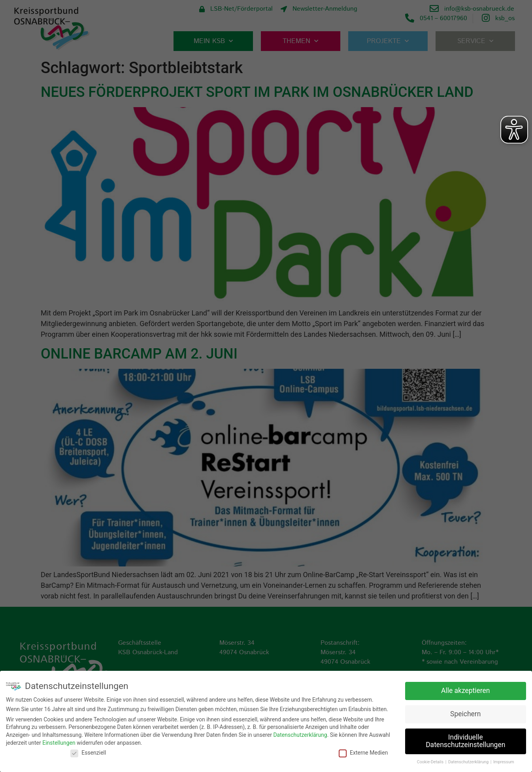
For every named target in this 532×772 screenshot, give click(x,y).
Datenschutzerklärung (300, 735)
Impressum (504, 762)
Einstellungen (59, 742)
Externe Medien (363, 753)
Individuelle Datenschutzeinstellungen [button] (465, 741)
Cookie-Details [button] (431, 762)
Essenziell (88, 753)
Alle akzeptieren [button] (466, 691)
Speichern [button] (465, 714)
